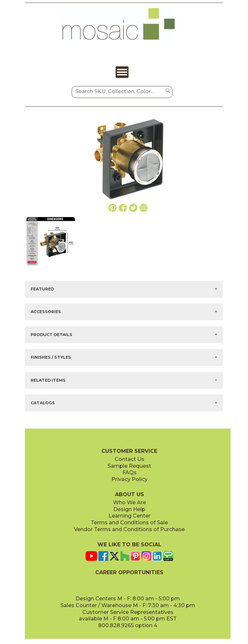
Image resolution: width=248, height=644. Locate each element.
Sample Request (129, 466)
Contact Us (129, 459)
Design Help (129, 509)
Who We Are (129, 502)
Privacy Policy (129, 479)
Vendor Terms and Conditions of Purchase (129, 529)
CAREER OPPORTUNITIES (129, 572)
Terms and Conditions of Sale (129, 523)
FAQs (129, 472)
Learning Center (129, 516)
